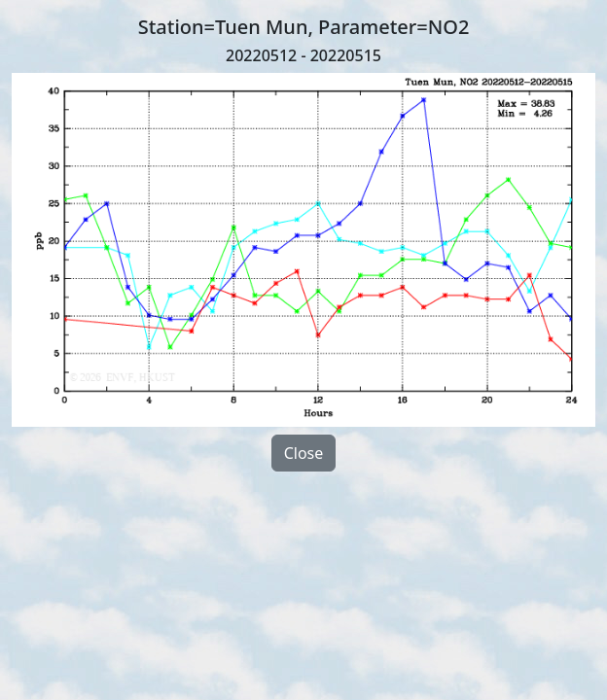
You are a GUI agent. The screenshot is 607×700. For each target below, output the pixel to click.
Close (304, 453)
